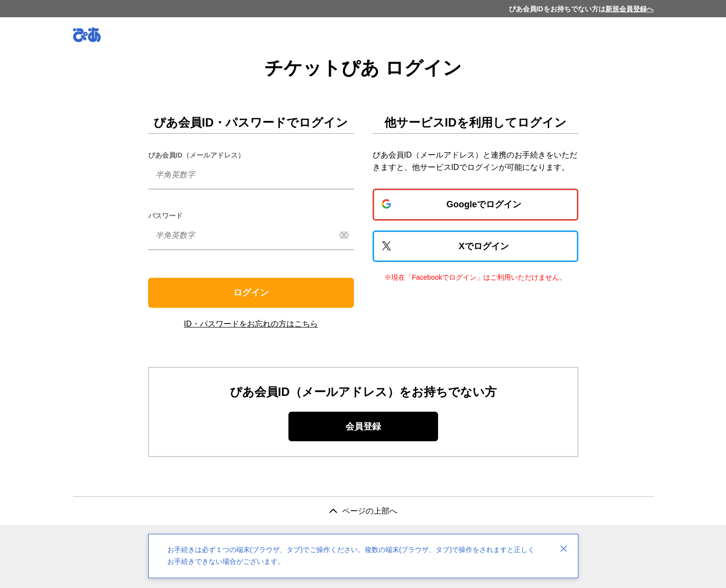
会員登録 (363, 426)
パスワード (165, 216)
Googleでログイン (484, 204)
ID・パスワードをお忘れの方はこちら (251, 324)
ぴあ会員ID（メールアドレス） (196, 155)
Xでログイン (484, 246)
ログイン (251, 293)
